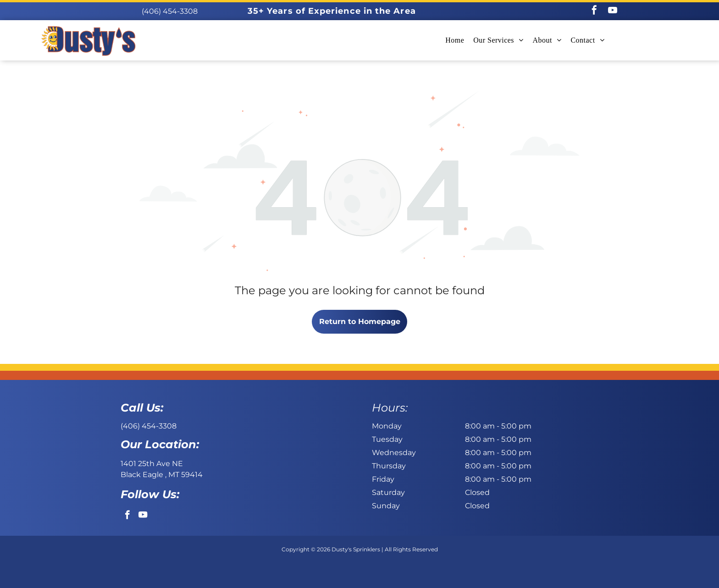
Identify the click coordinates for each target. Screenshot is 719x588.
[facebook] (594, 11)
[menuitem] (455, 40)
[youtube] (613, 11)
